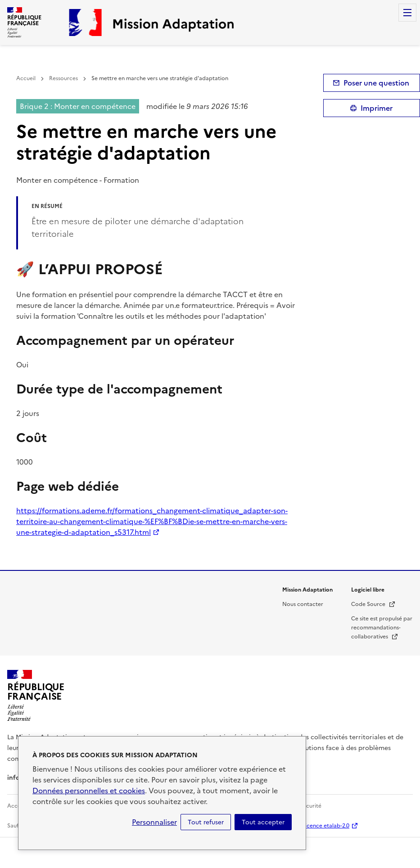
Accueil (26, 78)
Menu (407, 13)
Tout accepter (263, 822)
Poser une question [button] (376, 83)
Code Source (373, 604)
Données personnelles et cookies (89, 791)
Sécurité (311, 806)
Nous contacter (303, 604)
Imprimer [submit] (377, 108)
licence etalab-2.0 (327, 826)
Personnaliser (154, 822)
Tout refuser (206, 822)
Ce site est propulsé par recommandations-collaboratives (382, 628)
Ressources (63, 78)
